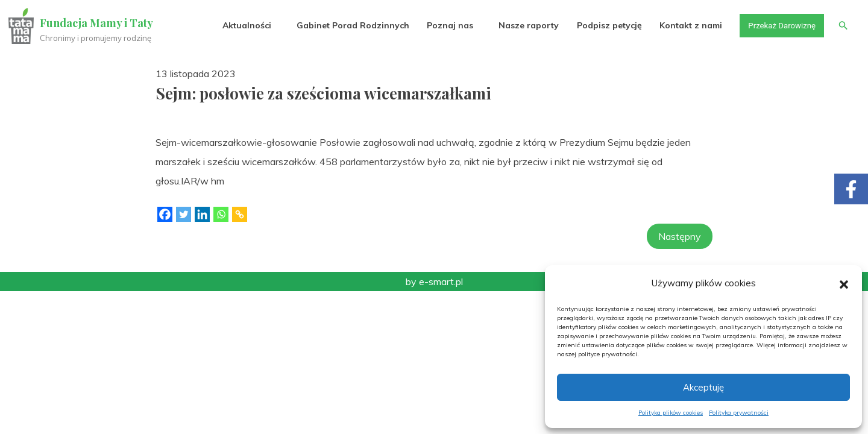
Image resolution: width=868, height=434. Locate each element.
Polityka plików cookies (671, 413)
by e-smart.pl (434, 281)
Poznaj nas (445, 25)
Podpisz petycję (603, 25)
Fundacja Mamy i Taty (98, 23)
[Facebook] (165, 214)
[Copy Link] (240, 214)
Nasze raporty (523, 25)
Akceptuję (703, 387)
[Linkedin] (202, 214)
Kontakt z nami (685, 25)
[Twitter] (184, 214)
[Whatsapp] (221, 214)
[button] (844, 283)
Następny (680, 236)
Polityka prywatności (739, 413)
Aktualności (241, 25)
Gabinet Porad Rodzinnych (348, 25)
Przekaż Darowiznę (778, 25)
